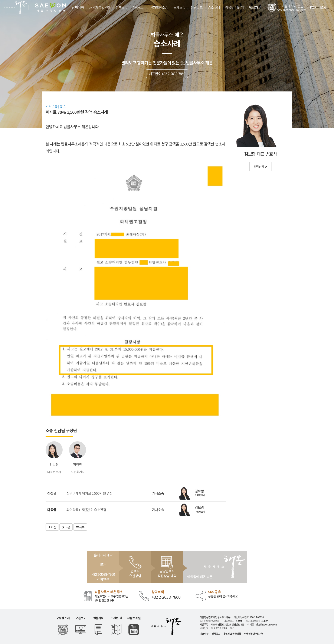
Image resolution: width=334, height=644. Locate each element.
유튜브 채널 (134, 618)
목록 (80, 527)
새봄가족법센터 (100, 7)
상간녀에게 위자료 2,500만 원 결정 (89, 493)
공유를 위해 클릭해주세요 (223, 596)
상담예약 (78, 7)
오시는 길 (116, 618)
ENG (323, 7)
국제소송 (179, 7)
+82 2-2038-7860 (166, 597)
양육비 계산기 (234, 7)
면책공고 (216, 634)
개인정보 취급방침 (232, 634)
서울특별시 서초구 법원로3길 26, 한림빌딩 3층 (111, 598)
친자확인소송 (159, 7)
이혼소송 (121, 7)
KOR (313, 7)
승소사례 (214, 7)
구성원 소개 (63, 618)
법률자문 (255, 7)
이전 (52, 527)
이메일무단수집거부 (254, 634)
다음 (66, 527)
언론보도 (197, 7)
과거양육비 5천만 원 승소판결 (86, 510)
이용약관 (204, 634)
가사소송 (139, 7)
